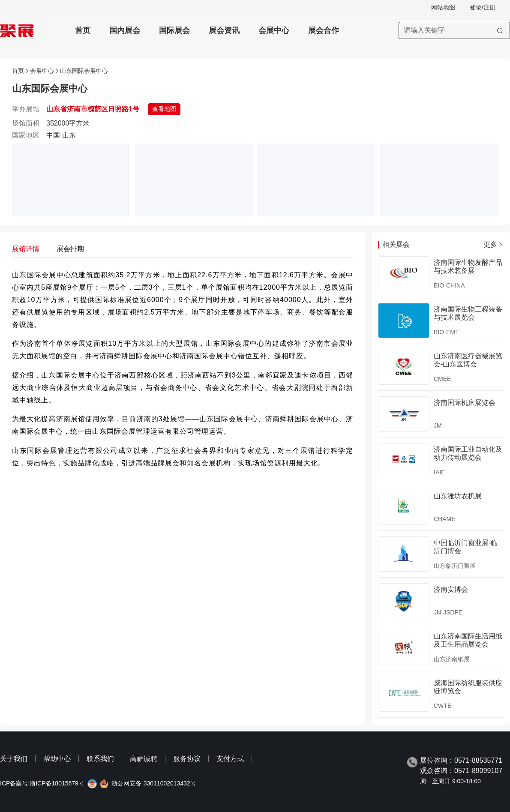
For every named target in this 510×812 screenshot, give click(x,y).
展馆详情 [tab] (26, 249)
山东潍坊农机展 (458, 496)
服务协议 (187, 759)
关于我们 (14, 759)
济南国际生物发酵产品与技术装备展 (468, 266)
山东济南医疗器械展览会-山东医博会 (468, 360)
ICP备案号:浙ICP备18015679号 (42, 784)
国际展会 (174, 30)
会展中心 (274, 30)
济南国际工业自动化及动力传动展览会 (468, 453)
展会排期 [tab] (70, 249)
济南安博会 (451, 589)
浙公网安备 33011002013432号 (154, 784)
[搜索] (500, 30)
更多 (494, 244)
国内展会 (125, 30)
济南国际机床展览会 (465, 403)
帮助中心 (57, 759)
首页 (83, 30)
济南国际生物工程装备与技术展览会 (468, 313)
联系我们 (100, 759)
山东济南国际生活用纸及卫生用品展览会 (468, 640)
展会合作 (324, 30)
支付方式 (230, 759)
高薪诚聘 (144, 759)
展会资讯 (224, 30)
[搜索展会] (454, 30)
